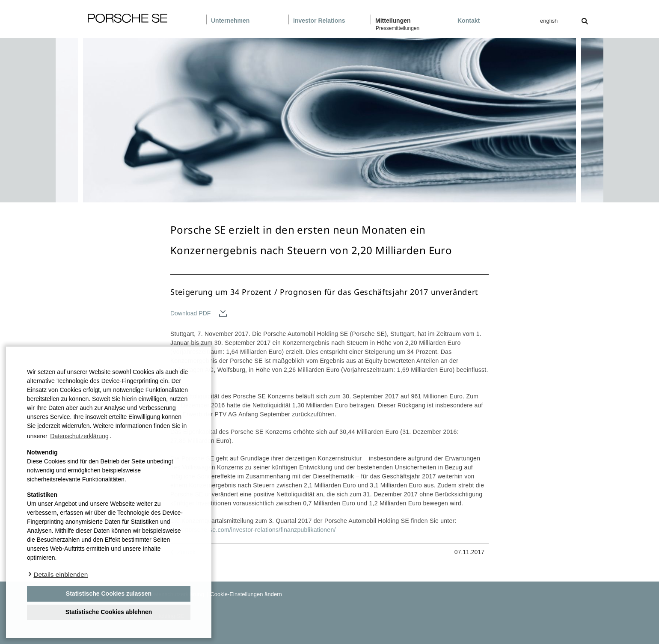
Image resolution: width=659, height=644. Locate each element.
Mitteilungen (393, 21)
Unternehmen (230, 21)
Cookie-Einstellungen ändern (245, 594)
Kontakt (469, 21)
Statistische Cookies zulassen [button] (109, 594)
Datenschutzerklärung (79, 436)
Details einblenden (61, 574)
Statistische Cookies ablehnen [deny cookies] (109, 612)
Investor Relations (319, 21)
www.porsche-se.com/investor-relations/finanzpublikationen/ (253, 530)
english (549, 21)
